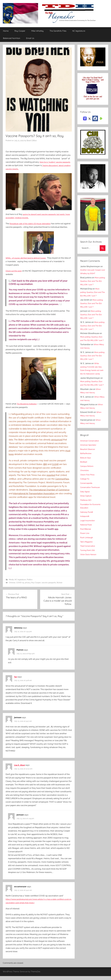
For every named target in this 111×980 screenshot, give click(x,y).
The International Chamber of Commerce (49, 493)
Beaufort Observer (89, 460)
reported (51, 479)
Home (6, 31)
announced (57, 443)
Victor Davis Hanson (89, 565)
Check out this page (15, 274)
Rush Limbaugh (87, 548)
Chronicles (85, 481)
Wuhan (59, 586)
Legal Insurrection (88, 531)
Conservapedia (87, 494)
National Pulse (87, 535)
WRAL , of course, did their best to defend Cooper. (28, 262)
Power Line (85, 544)
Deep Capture (87, 506)
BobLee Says (86, 468)
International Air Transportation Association (34, 497)
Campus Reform (88, 477)
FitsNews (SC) (87, 510)
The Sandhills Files (58, 31)
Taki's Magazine (87, 552)
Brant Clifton (32, 141)
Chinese (12, 586)
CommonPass (62, 482)
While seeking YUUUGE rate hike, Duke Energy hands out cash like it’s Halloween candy (93, 374)
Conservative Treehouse (91, 498)
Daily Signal (86, 502)
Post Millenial (86, 539)
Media (11, 583)
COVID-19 (20, 586)
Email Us (30, 38)
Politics (30, 583)
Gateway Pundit (88, 522)
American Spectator (89, 455)
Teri (16, 681)
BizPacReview (87, 464)
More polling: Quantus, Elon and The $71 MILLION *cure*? (92, 281)
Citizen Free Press (88, 485)
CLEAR (55, 468)
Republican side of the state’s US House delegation (33, 224)
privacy (28, 586)
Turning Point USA (89, 561)
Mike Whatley (37, 31)
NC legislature (79, 31)
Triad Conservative (89, 556)
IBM (45, 468)
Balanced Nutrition (12, 38)
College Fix (85, 489)
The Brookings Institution (28, 407)
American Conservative (91, 451)
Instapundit (85, 527)
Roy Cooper (20, 31)
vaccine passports (49, 586)
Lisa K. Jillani (20, 769)
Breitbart (84, 472)
